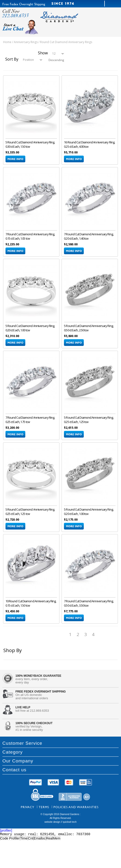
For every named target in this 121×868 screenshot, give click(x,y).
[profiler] (6, 831)
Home (7, 42)
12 (54, 54)
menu (89, 21)
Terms (44, 808)
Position (28, 60)
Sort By (12, 59)
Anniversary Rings (26, 42)
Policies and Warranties (76, 808)
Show (43, 53)
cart (108, 21)
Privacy (28, 808)
